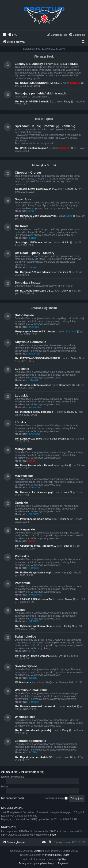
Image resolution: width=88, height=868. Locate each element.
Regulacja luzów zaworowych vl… (36, 189)
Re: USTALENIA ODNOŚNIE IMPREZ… (39, 83)
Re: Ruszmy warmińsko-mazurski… (37, 706)
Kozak (33, 678)
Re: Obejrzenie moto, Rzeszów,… (36, 546)
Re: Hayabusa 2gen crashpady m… (37, 216)
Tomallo (34, 568)
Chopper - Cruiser (28, 173)
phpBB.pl (61, 859)
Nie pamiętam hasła (13, 798)
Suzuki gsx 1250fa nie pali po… (34, 242)
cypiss (65, 465)
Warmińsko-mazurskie (31, 690)
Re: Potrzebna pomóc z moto (33, 519)
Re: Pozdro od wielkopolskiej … (35, 730)
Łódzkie (21, 422)
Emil (32, 211)
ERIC (32, 651)
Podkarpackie (25, 529)
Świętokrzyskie (26, 666)
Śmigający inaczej (28, 282)
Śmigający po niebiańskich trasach (40, 93)
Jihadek (34, 380)
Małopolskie (24, 449)
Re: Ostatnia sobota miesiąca (33, 385)
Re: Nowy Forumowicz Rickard (34, 465)
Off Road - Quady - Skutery (35, 253)
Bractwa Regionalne (44, 308)
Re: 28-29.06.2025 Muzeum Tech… (36, 599)
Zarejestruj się (32, 772)
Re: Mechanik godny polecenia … (36, 412)
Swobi (62, 519)
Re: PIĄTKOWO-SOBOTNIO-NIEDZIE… (39, 358)
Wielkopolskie (25, 717)
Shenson (34, 434)
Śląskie (20, 610)
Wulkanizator (23, 682)
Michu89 (69, 412)
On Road (21, 226)
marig (65, 572)
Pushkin (34, 327)
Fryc (53, 835)
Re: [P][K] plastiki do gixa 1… (33, 148)
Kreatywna (65, 385)
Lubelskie (22, 369)
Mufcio (65, 242)
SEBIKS (34, 514)
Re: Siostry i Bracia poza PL (32, 656)
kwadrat (71, 706)
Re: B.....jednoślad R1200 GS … (34, 291)
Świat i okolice (25, 636)
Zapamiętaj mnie (56, 798)
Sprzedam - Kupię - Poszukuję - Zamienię (45, 126)
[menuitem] (13, 35)
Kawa (66, 757)
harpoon (75, 83)
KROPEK (35, 354)
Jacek (33, 267)
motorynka (36, 595)
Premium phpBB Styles (57, 855)
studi (66, 492)
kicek (32, 461)
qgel (66, 546)
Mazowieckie (24, 476)
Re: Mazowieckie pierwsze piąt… (35, 492)
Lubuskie (22, 395)
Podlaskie (22, 556)
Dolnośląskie (24, 315)
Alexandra (35, 407)
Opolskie (21, 503)
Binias (74, 358)
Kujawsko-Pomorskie (30, 342)
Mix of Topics (44, 119)
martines (63, 272)
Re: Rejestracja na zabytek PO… (35, 757)
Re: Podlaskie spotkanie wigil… (35, 572)
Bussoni (70, 189)
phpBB (37, 851)
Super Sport (24, 199)
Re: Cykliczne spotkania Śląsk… (35, 626)
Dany (67, 101)
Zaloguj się (9, 772)
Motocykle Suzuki (44, 165)
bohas (33, 238)
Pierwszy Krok (44, 57)
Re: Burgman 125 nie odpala (33, 272)
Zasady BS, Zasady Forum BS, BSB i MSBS (47, 64)
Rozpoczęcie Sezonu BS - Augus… (37, 331)
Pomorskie (23, 583)
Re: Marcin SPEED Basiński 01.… (36, 101)
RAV (60, 656)
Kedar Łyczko (58, 439)
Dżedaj (67, 626)
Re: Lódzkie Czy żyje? (29, 439)
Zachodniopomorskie (30, 741)
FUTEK (33, 752)
